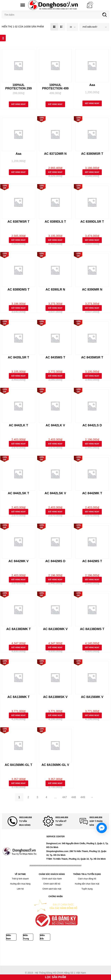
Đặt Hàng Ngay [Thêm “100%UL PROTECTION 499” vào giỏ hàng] (55, 104)
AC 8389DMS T (18, 290)
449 (83, 797)
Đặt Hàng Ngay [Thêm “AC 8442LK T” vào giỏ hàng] (19, 444)
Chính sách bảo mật (52, 889)
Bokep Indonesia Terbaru (13, 949)
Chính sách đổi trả (52, 884)
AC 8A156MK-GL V (55, 765)
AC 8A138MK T (19, 697)
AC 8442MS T (92, 561)
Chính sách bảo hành (52, 879)
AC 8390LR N (55, 290)
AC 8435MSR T (92, 357)
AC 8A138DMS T (92, 629)
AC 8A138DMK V (55, 629)
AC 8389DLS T (55, 222)
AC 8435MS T (55, 357)
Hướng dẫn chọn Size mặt (87, 884)
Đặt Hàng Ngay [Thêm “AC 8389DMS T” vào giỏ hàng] (19, 308)
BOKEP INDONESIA (72, 953)
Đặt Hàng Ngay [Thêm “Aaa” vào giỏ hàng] (92, 103)
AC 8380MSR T (92, 154)
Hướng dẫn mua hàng (20, 884)
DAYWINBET (78, 949)
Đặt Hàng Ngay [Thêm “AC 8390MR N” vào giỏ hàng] (92, 308)
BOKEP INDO (55, 953)
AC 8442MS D (55, 561)
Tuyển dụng (87, 889)
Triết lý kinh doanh (20, 879)
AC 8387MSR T (18, 222)
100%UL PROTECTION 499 (55, 87)
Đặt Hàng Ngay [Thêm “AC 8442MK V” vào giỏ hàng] (19, 580)
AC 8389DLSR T (92, 222)
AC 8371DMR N (55, 154)
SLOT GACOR (42, 953)
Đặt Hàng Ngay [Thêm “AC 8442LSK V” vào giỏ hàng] (55, 512)
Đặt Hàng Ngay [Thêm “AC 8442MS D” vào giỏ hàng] (55, 580)
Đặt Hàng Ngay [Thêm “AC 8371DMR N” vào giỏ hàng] (55, 172)
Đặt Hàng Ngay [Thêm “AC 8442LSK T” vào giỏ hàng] (19, 512)
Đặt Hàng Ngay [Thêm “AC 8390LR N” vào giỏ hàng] (55, 308)
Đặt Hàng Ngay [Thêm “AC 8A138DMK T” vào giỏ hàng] (19, 648)
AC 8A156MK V (92, 697)
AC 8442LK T (18, 425)
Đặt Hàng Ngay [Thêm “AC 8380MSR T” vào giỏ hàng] (92, 172)
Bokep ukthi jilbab (51, 949)
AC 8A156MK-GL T (18, 765)
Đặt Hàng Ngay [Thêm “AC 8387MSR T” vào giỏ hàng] (19, 240)
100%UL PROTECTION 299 (18, 87)
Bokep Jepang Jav (34, 949)
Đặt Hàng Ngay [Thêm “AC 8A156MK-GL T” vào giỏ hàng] (19, 783)
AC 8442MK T (92, 493)
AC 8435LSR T (18, 357)
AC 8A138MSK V (55, 697)
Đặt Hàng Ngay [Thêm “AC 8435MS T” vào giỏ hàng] (55, 376)
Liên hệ (20, 889)
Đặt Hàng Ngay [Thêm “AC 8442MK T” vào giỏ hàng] (92, 512)
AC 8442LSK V (55, 493)
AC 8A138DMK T (18, 629)
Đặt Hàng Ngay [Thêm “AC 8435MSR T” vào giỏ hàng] (92, 376)
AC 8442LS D (92, 425)
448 (74, 797)
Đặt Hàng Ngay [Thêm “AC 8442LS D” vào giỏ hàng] (92, 444)
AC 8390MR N (92, 290)
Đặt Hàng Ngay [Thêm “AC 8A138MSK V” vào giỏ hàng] (55, 715)
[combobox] (72, 27)
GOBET (18, 953)
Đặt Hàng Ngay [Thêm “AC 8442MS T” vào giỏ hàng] (92, 580)
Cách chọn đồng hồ (87, 879)
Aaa (92, 85)
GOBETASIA (66, 949)
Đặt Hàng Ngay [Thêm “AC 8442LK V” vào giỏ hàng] (55, 444)
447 (65, 797)
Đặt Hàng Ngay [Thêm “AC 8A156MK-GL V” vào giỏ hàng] (55, 783)
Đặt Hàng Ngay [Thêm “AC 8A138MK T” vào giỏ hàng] (19, 715)
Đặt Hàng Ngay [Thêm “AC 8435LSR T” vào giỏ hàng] (19, 376)
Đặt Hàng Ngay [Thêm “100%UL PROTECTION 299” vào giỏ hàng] (19, 104)
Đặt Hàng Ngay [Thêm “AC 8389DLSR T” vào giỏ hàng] (92, 240)
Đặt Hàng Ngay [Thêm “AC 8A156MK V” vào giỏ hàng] (92, 715)
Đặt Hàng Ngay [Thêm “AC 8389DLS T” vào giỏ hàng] (55, 240)
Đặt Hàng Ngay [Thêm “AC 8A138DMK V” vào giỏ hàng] (55, 648)
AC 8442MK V (19, 561)
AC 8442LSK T (18, 493)
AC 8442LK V (55, 425)
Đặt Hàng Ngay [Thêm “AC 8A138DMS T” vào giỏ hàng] (92, 648)
